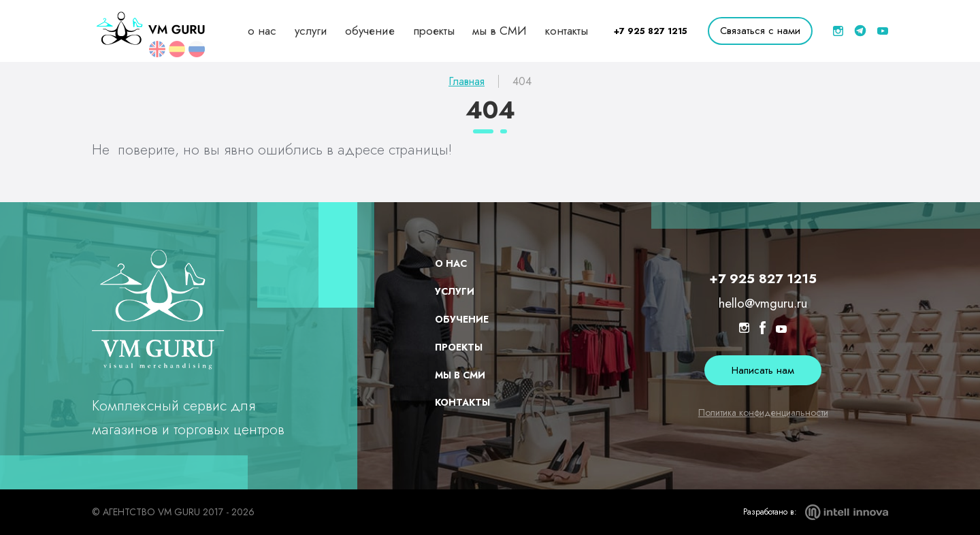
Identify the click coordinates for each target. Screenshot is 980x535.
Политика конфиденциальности (763, 412)
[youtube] (883, 31)
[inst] (838, 31)
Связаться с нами (760, 31)
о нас (262, 31)
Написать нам (763, 370)
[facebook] (763, 330)
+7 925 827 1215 (651, 31)
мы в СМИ (500, 31)
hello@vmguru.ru (763, 304)
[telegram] (860, 31)
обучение (370, 31)
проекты (434, 31)
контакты (567, 31)
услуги (311, 31)
